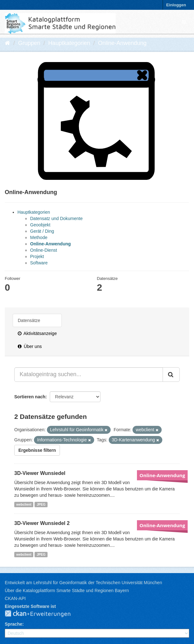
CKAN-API (15, 598)
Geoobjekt (40, 225)
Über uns (30, 346)
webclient (24, 504)
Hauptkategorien (69, 43)
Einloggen (176, 5)
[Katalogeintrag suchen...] (89, 375)
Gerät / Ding (42, 231)
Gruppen (29, 43)
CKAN (43, 614)
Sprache (13, 624)
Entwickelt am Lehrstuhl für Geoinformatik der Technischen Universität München (83, 583)
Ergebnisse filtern (37, 450)
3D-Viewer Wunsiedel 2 (42, 523)
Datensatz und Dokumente (56, 218)
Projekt (37, 256)
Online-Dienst (44, 250)
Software (39, 263)
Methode (39, 237)
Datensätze (29, 320)
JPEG (41, 504)
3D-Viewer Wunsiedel (40, 473)
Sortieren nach (30, 397)
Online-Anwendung (122, 43)
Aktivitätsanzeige (37, 333)
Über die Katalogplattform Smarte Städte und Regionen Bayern (67, 590)
